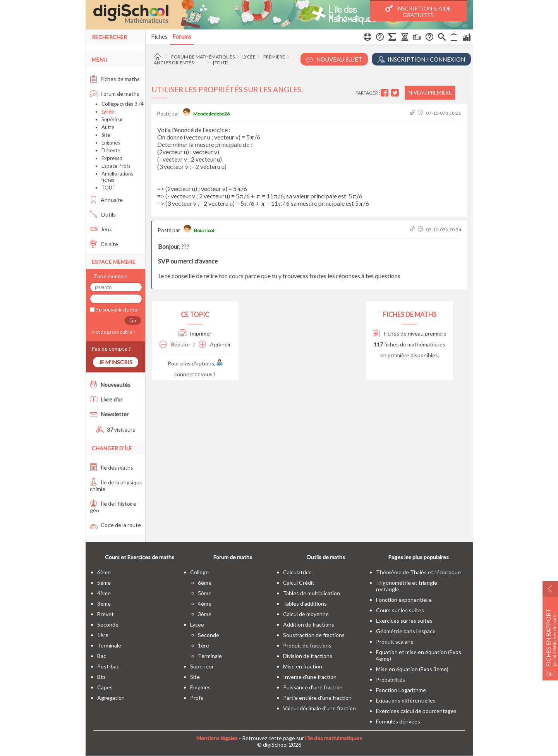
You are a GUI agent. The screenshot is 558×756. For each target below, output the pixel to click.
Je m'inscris (116, 362)
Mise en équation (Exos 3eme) (412, 669)
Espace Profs (116, 166)
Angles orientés (174, 63)
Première (274, 57)
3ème (104, 604)
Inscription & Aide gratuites (418, 11)
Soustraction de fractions (314, 635)
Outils (103, 214)
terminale (109, 645)
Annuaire (106, 200)
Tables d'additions (305, 604)
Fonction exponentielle (404, 600)
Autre (108, 127)
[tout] (221, 63)
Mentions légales (217, 738)
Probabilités (391, 679)
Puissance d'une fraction (313, 687)
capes (105, 687)
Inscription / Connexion (421, 59)
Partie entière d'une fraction (317, 698)
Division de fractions (308, 656)
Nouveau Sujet (334, 59)
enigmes (200, 687)
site (195, 677)
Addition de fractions (309, 624)
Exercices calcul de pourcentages (416, 711)
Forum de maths (115, 94)
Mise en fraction (303, 666)
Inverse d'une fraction (310, 677)
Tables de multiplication (312, 593)
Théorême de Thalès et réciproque (418, 572)
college (199, 572)
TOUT (109, 188)
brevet (106, 614)
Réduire (175, 344)
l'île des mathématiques (334, 738)
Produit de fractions (307, 645)
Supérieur (112, 119)
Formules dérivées (398, 721)
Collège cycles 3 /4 (123, 104)
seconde (108, 624)
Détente (111, 150)
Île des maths (112, 468)
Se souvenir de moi (117, 310)
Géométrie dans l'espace (406, 631)
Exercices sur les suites (404, 621)
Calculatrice (297, 572)
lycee (197, 624)
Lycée (249, 57)
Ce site (104, 244)
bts (101, 677)
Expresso (112, 158)
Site (106, 135)
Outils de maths (326, 557)
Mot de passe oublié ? (112, 332)
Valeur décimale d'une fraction (319, 708)
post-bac (108, 666)
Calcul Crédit (299, 583)
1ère (103, 635)
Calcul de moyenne (306, 614)
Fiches (159, 36)
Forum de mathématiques (203, 57)
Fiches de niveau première (409, 333)
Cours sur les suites (400, 610)
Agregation (111, 698)
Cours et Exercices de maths (140, 557)
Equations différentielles (406, 700)
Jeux (101, 229)
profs (197, 698)
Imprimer (195, 333)
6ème (104, 572)
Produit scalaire (395, 641)
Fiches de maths (115, 79)
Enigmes (111, 143)
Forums (182, 36)
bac (102, 656)
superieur (202, 666)
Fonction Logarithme (401, 690)
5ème (104, 583)
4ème (104, 593)
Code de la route (115, 525)
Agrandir (215, 344)
